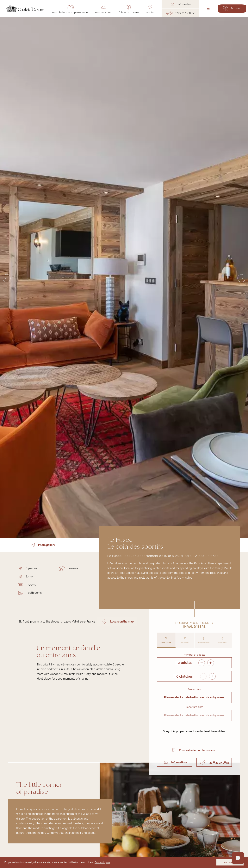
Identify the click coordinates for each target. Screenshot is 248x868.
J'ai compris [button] (230, 862)
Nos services (103, 12)
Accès (150, 12)
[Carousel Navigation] (124, 278)
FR (208, 8)
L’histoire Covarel (129, 12)
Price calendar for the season (197, 749)
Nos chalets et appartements (70, 12)
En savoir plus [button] (102, 862)
